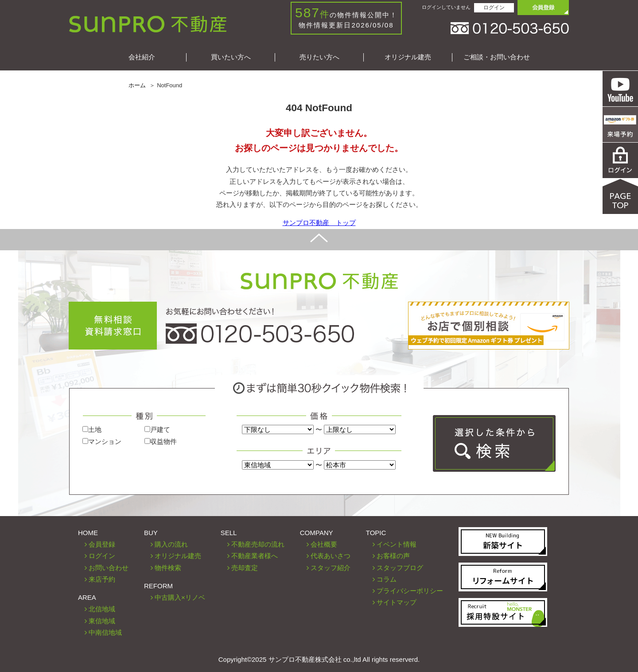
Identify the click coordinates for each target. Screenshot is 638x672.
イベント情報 (397, 544)
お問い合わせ (109, 568)
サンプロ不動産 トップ (319, 223)
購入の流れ (171, 544)
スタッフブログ (400, 568)
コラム (387, 579)
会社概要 (324, 544)
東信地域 (102, 621)
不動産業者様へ (255, 556)
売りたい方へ (319, 57)
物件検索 (168, 568)
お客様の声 (393, 556)
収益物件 (161, 441)
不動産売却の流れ (258, 544)
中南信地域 (105, 632)
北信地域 (102, 609)
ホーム (137, 85)
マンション (102, 441)
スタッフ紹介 (331, 568)
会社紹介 (142, 57)
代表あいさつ (331, 556)
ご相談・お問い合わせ (497, 57)
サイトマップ (397, 602)
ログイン (494, 8)
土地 (92, 429)
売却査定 (245, 568)
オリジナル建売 (408, 57)
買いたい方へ (231, 57)
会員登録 (102, 544)
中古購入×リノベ (180, 597)
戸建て (157, 429)
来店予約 (102, 579)
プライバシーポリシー (410, 591)
